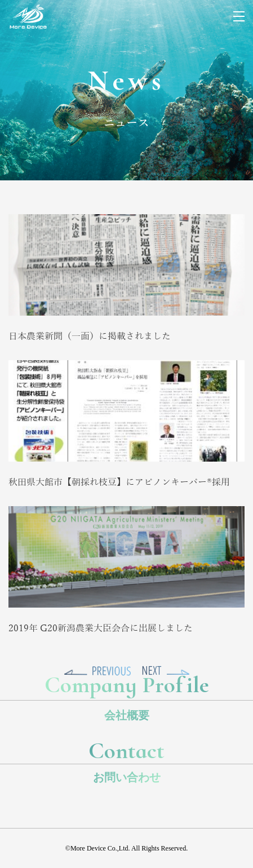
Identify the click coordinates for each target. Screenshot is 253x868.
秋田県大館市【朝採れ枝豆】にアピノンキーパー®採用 (119, 482)
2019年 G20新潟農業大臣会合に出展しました (101, 628)
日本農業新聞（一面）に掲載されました (90, 336)
